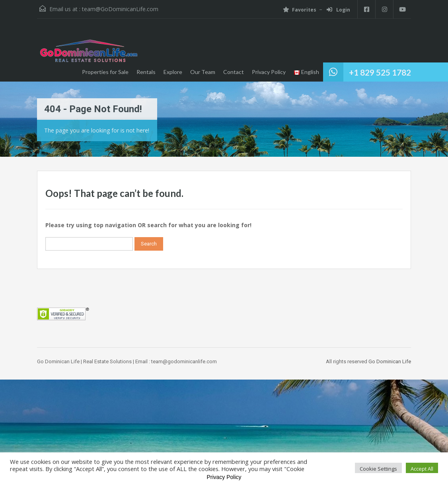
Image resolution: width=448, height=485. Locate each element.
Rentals (146, 72)
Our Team (203, 72)
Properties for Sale (105, 72)
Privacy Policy (269, 72)
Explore (173, 72)
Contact (234, 72)
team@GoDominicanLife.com (120, 9)
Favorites (300, 10)
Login (338, 10)
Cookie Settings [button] (378, 469)
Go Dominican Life (390, 361)
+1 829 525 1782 (380, 72)
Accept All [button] (422, 469)
